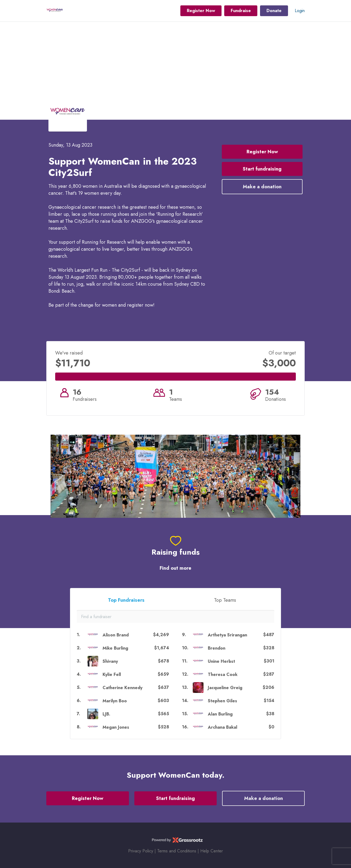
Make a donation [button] (262, 187)
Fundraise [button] (241, 11)
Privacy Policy (141, 851)
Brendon (217, 648)
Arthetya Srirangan (227, 635)
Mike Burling (115, 648)
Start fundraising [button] (262, 169)
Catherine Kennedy (122, 688)
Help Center (212, 851)
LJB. (106, 714)
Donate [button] (274, 11)
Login (300, 11)
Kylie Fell (112, 674)
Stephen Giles (222, 701)
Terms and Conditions (177, 851)
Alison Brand (116, 635)
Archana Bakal (222, 727)
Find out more (175, 568)
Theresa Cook (223, 674)
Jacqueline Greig (225, 688)
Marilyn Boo (115, 701)
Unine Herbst (221, 661)
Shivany (110, 661)
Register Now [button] (201, 11)
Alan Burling (220, 714)
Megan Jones (116, 727)
